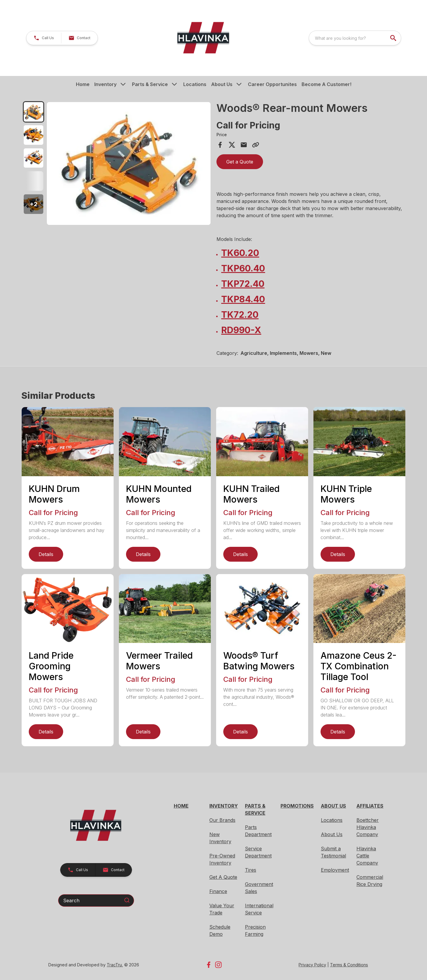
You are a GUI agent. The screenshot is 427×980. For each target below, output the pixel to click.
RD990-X (241, 330)
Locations (195, 84)
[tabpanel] (129, 164)
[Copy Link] (256, 145)
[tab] (34, 112)
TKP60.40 (243, 268)
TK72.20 (240, 315)
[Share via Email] (244, 145)
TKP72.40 (243, 284)
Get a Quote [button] (240, 162)
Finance (218, 891)
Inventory (105, 84)
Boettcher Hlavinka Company (368, 827)
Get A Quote (223, 877)
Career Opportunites (272, 84)
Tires (251, 870)
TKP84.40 (243, 299)
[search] (394, 38)
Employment (335, 870)
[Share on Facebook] (220, 145)
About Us (222, 84)
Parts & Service (150, 84)
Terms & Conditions (349, 965)
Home (83, 84)
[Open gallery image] (129, 163)
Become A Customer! (326, 84)
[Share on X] (232, 145)
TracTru (114, 965)
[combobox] (355, 38)
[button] (44, 38)
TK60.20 (240, 253)
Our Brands (222, 820)
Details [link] (46, 554)
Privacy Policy (312, 965)
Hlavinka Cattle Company (367, 856)
